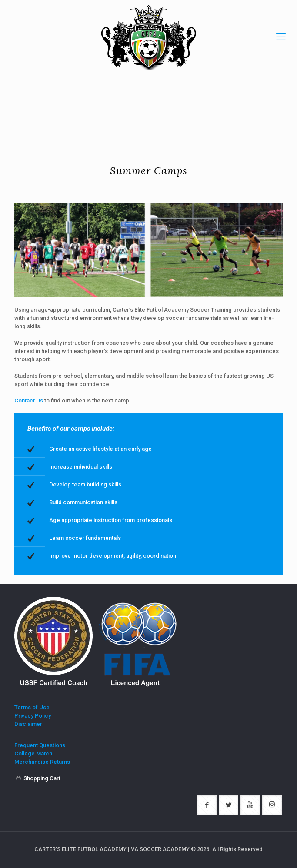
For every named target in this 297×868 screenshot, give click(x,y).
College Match (33, 754)
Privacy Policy (33, 716)
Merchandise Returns (42, 762)
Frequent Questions (40, 746)
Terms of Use (32, 708)
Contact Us (29, 401)
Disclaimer (28, 724)
